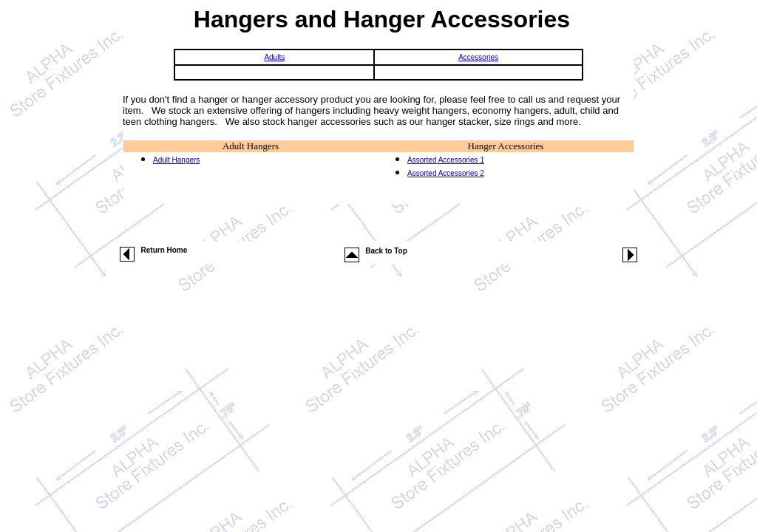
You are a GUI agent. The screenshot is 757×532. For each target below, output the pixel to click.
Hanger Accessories (506, 146)
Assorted (422, 160)
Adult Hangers (251, 146)
